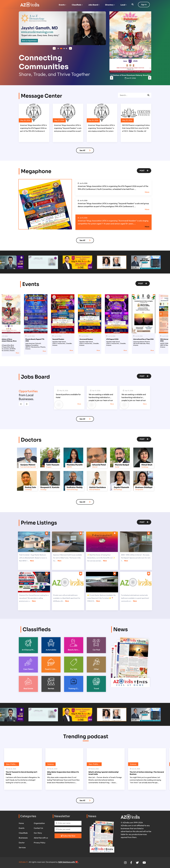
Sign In (144, 4)
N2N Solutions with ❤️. (68, 862)
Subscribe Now (68, 836)
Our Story (38, 833)
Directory (109, 5)
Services (22, 847)
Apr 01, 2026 (95, 391)
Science (51, 764)
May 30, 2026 (63, 391)
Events (62, 5)
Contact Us (38, 828)
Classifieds (76, 5)
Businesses (23, 838)
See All (85, 150)
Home (21, 823)
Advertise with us (41, 838)
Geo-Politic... (12, 764)
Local (123, 5)
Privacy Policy (40, 843)
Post (144, 171)
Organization (39, 823)
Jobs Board (93, 5)
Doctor (22, 843)
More (147, 192)
